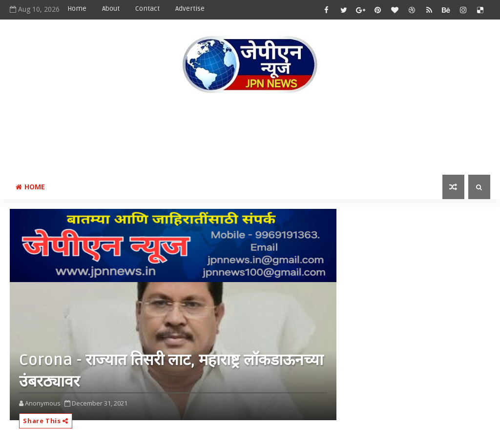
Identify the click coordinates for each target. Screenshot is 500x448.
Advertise (190, 9)
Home (77, 9)
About (111, 9)
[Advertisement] (250, 136)
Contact (147, 9)
